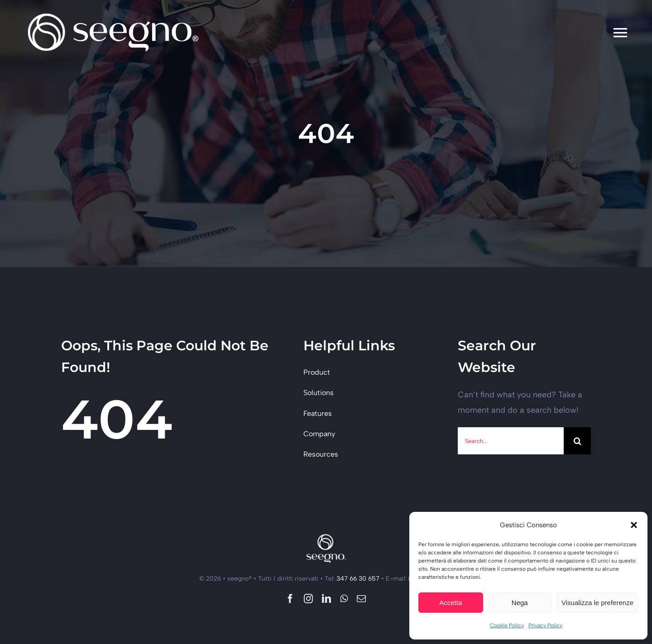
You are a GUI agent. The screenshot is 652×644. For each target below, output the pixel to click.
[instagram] (308, 599)
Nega (520, 603)
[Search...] (511, 441)
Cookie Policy (507, 625)
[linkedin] (326, 599)
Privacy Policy (545, 625)
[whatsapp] (344, 599)
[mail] (361, 599)
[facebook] (290, 599)
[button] (634, 525)
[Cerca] (577, 441)
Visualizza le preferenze (597, 603)
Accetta (451, 603)
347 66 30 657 (358, 579)
